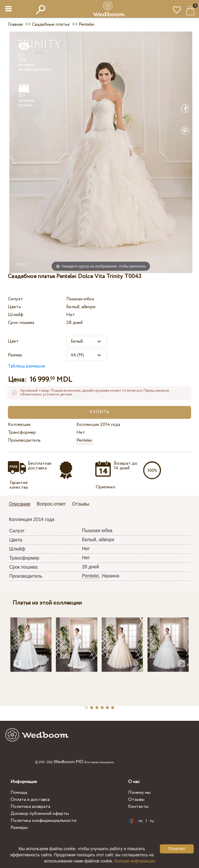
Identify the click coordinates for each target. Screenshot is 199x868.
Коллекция (19, 425)
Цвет (13, 341)
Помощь (19, 793)
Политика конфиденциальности (43, 821)
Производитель (24, 440)
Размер (15, 355)
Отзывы (136, 800)
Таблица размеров (26, 366)
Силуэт (15, 299)
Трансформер (22, 432)
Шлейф (16, 315)
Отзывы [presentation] (81, 504)
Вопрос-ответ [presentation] (51, 504)
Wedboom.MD (69, 762)
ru (152, 821)
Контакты (138, 807)
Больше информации (135, 861)
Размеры (19, 828)
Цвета (14, 307)
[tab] (22, 505)
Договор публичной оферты (40, 814)
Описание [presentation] (20, 504)
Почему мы (139, 793)
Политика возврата (30, 807)
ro (141, 821)
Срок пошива (21, 323)
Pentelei (84, 440)
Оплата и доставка (30, 800)
